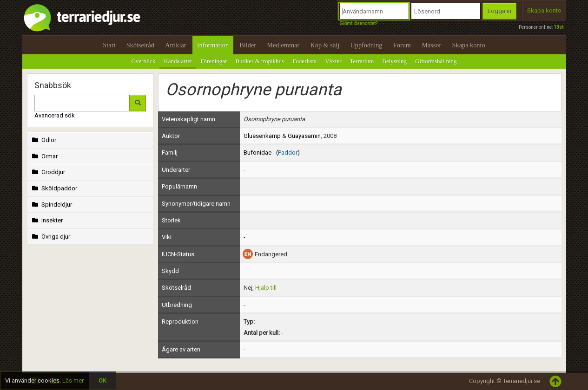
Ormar (44, 156)
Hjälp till (266, 288)
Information (213, 45)
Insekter (47, 220)
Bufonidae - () (272, 153)
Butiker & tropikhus (260, 61)
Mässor (431, 45)
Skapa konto (544, 10)
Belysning (394, 61)
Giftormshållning (436, 61)
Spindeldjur (51, 205)
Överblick (143, 61)
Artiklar (175, 45)
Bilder (248, 45)
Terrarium (362, 61)
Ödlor (43, 140)
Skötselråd (140, 45)
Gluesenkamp (262, 136)
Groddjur (48, 172)
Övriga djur (50, 237)
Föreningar (214, 61)
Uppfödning (366, 45)
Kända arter (178, 61)
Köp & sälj (325, 45)
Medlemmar (283, 45)
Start (109, 45)
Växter (333, 61)
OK (102, 380)
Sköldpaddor (54, 188)
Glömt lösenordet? (358, 23)
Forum (402, 45)
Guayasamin (304, 136)
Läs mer (73, 380)
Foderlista (304, 61)
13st (558, 27)
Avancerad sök (55, 115)
